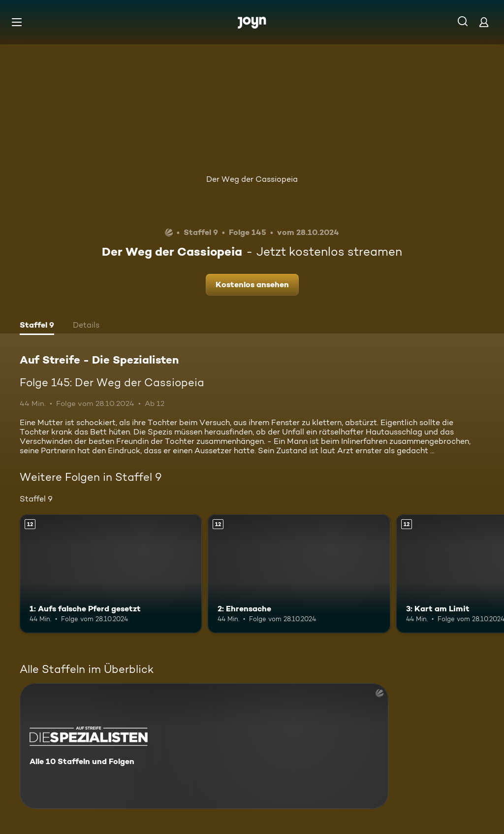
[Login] (484, 22)
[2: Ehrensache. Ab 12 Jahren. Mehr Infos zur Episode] (299, 574)
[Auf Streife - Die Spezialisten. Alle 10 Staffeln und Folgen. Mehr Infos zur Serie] (204, 746)
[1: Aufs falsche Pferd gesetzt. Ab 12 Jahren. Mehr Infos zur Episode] (111, 574)
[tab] (37, 326)
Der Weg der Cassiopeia (252, 179)
